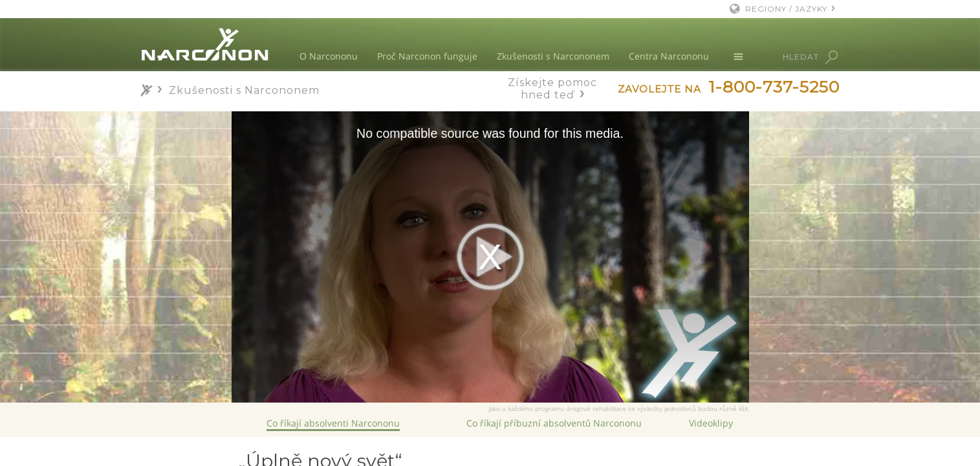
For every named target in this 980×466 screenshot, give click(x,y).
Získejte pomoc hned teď (552, 89)
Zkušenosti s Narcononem (553, 56)
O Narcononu (329, 56)
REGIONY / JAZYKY (786, 9)
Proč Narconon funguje (427, 56)
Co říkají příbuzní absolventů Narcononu (554, 423)
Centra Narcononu (669, 56)
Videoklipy (711, 423)
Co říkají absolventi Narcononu (333, 423)
